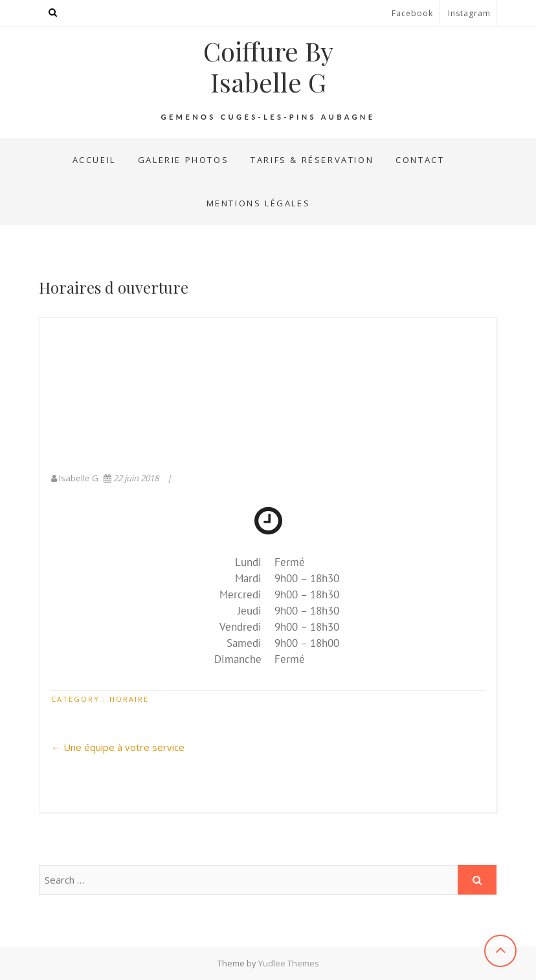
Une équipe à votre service (118, 747)
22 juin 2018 (132, 478)
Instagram (469, 13)
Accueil (94, 160)
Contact (420, 160)
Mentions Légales (259, 203)
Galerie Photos (183, 160)
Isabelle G (76, 478)
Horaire (129, 699)
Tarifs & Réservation (312, 160)
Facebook (412, 13)
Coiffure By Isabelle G (268, 67)
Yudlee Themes (289, 963)
